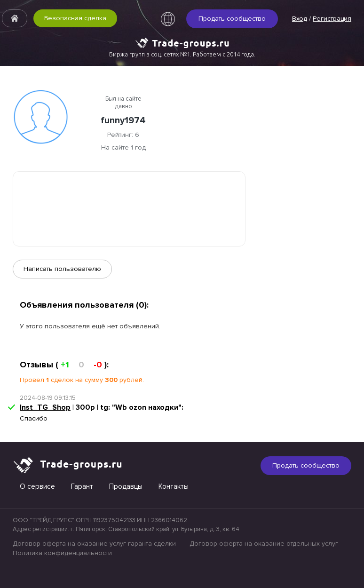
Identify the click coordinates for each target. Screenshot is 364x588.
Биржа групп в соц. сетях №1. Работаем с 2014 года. (182, 54)
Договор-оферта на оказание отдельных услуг (264, 544)
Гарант (82, 486)
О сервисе (37, 486)
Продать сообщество (232, 19)
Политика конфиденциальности (62, 553)
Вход (300, 19)
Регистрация (332, 19)
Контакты (174, 486)
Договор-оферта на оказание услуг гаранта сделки (94, 544)
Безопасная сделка (75, 18)
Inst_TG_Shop (45, 407)
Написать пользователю (62, 269)
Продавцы (126, 486)
